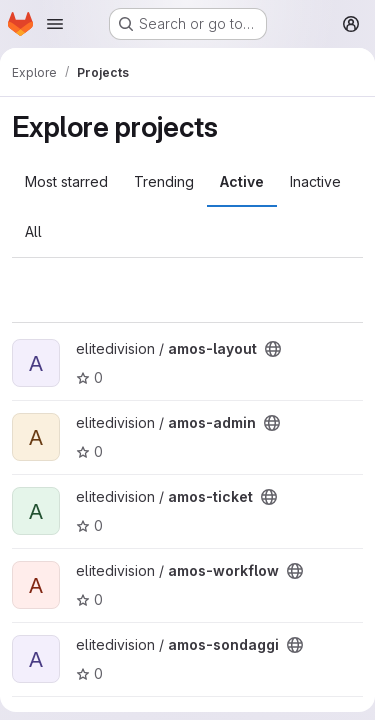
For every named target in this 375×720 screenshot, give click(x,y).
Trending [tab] (164, 181)
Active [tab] (242, 181)
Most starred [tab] (66, 181)
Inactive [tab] (315, 181)
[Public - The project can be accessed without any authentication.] (273, 349)
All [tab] (33, 231)
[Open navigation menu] (55, 24)
